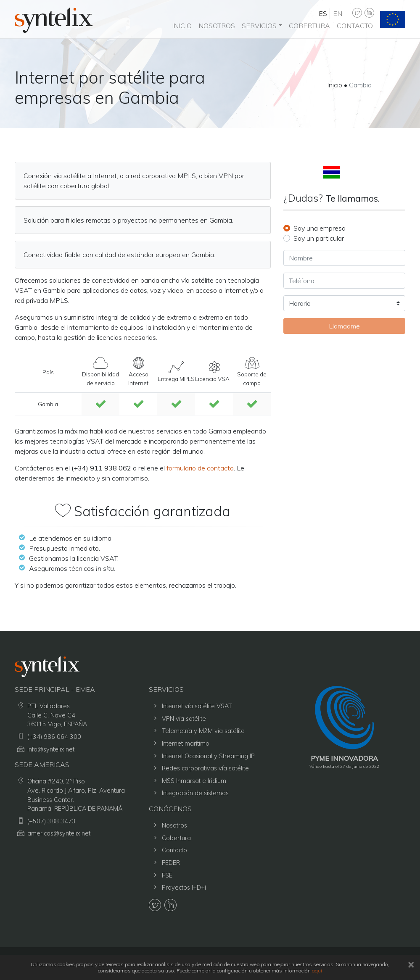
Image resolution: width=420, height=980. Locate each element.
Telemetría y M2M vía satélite (203, 731)
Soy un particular (319, 238)
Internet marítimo (186, 744)
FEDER (171, 863)
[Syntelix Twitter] (357, 13)
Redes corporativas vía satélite (205, 768)
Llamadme (344, 326)
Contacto (355, 26)
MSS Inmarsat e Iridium (194, 781)
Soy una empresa (320, 228)
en (338, 13)
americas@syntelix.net (59, 833)
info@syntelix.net (51, 749)
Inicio (182, 26)
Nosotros (217, 26)
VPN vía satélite (184, 719)
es (323, 13)
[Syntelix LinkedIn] (369, 13)
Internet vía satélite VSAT (197, 706)
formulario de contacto (200, 468)
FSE (167, 875)
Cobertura (309, 26)
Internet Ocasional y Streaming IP (208, 756)
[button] (262, 26)
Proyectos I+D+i (184, 888)
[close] (411, 964)
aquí (317, 971)
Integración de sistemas (195, 793)
